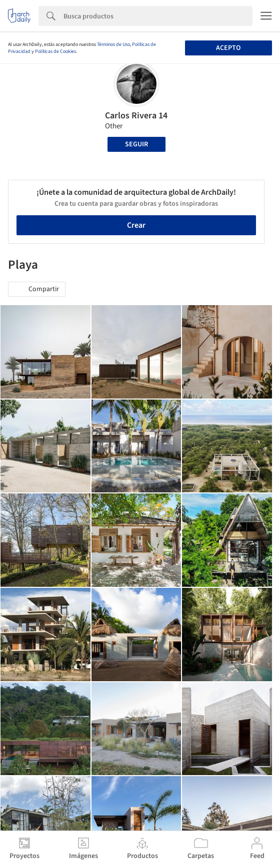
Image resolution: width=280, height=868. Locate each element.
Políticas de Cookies (55, 51)
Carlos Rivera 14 (136, 116)
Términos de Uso (113, 44)
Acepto (228, 48)
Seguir (136, 144)
